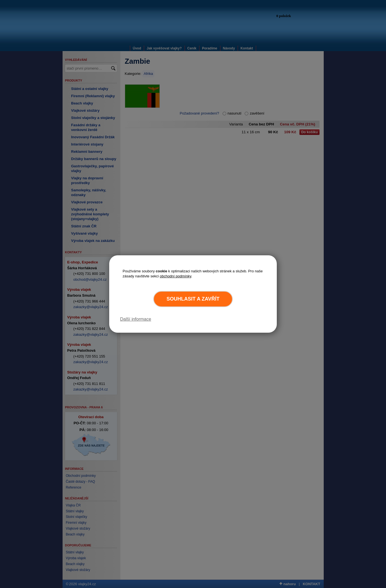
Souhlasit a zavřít (193, 299)
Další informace (136, 319)
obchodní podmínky (176, 276)
